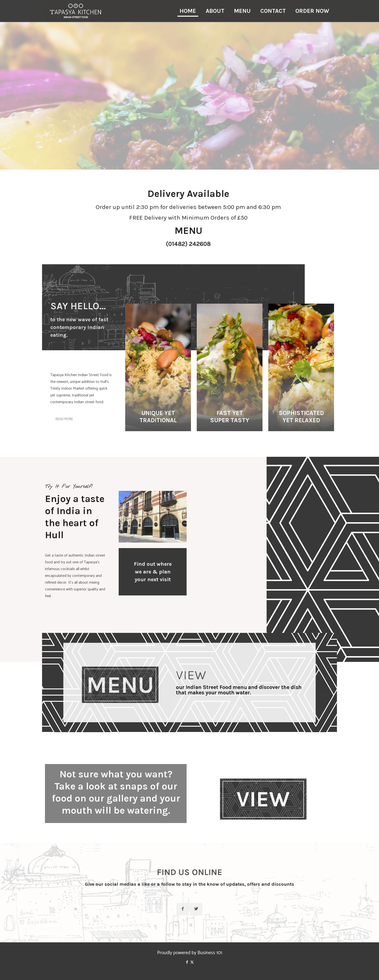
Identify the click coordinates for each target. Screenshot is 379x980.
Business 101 (210, 953)
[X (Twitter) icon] (192, 962)
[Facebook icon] (187, 962)
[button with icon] (189, 914)
